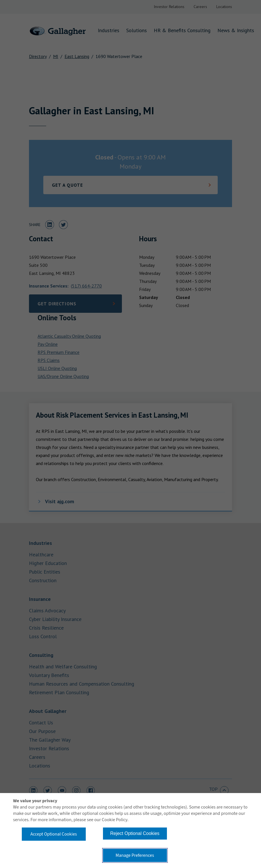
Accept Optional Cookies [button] (54, 834)
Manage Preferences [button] (135, 855)
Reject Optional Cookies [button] (135, 833)
